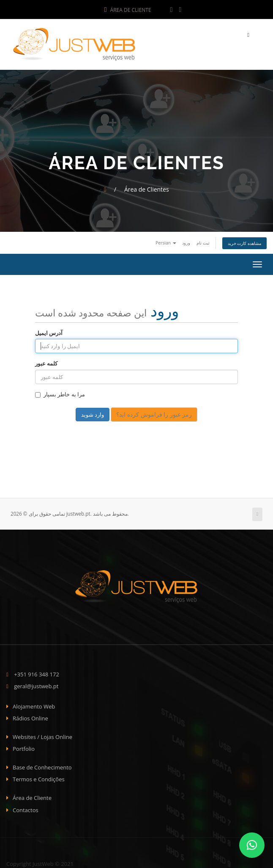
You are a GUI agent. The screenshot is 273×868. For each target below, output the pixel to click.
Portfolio (24, 747)
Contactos (26, 808)
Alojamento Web (34, 704)
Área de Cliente (128, 10)
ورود (186, 241)
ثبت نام (203, 241)
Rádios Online (30, 716)
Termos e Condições (39, 777)
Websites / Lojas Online (42, 735)
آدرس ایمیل (49, 331)
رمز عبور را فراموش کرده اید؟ (154, 412)
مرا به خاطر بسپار (60, 392)
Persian (166, 241)
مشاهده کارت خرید (244, 241)
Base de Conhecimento (42, 765)
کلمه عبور (46, 361)
